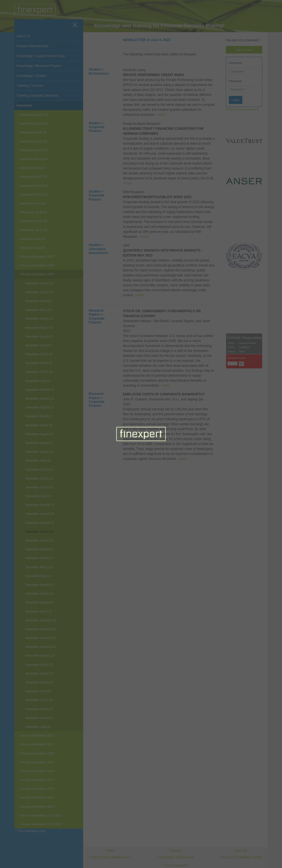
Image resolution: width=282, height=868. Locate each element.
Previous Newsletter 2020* (37, 753)
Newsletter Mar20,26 (34, 150)
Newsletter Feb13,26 (34, 195)
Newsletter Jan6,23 (38, 727)
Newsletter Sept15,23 (40, 407)
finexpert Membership (32, 46)
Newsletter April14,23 (39, 602)
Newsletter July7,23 (38, 496)
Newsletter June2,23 (39, 540)
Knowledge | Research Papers (39, 66)
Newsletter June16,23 (40, 523)
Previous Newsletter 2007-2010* (41, 824)
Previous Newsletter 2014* (37, 807)
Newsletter (24, 106)
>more (161, 115)
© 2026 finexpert (175, 866)
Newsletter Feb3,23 (38, 691)
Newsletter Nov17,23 (39, 328)
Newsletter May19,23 (39, 558)
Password (235, 81)
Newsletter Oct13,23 (39, 372)
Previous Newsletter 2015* (37, 797)
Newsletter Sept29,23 (40, 390)
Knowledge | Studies (32, 76)
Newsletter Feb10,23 (39, 682)
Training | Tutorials (30, 86)
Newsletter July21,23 (39, 478)
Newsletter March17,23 (41, 638)
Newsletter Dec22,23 (39, 283)
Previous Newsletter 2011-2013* (41, 815)
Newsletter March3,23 (40, 656)
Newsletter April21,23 (39, 594)
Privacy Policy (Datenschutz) (110, 857)
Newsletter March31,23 (41, 620)
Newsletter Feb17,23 (39, 673)
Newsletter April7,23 (39, 611)
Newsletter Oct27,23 (39, 354)
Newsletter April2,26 (33, 132)
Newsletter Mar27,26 (34, 141)
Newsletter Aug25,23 (39, 434)
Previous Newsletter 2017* (37, 780)
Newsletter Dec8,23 (38, 301)
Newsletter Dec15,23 (39, 292)
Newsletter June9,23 (39, 532)
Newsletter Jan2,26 (32, 248)
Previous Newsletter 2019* (37, 762)
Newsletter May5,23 (38, 576)
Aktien (231, 477)
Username (235, 63)
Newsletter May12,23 (39, 567)
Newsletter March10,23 (41, 647)
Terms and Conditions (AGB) (241, 857)
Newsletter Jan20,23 (39, 709)
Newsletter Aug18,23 (39, 443)
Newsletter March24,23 (41, 629)
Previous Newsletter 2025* (37, 257)
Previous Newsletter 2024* (37, 265)
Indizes (232, 485)
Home (110, 851)
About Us (23, 36)
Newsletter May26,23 (39, 549)
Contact (175, 851)
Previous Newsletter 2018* (37, 771)
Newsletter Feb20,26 (34, 186)
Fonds (231, 481)
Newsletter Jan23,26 (33, 221)
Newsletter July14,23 (39, 487)
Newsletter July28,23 (39, 470)
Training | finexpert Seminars (38, 96)
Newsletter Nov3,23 (38, 345)
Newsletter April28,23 (39, 585)
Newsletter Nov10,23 (39, 336)
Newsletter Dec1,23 (38, 310)
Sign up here (244, 50)
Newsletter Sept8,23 (39, 416)
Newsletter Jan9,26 (32, 239)
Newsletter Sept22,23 (40, 398)
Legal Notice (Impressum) (175, 857)
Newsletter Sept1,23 (39, 425)
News (242, 485)
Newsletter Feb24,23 (39, 665)
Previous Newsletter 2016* (37, 789)
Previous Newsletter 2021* (37, 744)
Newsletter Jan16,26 (33, 230)
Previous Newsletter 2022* (37, 735)
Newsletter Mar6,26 (33, 168)
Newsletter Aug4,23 (38, 460)
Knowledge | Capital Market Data (41, 56)
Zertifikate (245, 481)
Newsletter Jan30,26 (33, 212)
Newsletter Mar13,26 (34, 159)
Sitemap (241, 851)
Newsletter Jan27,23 (39, 700)
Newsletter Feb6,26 (33, 203)
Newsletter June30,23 (40, 505)
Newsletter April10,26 (34, 123)
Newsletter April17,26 (34, 115)
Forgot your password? (243, 109)
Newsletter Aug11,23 (39, 452)
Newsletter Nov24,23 (39, 319)
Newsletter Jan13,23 (39, 718)
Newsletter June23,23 (40, 514)
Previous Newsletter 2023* (37, 274)
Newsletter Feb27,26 (34, 177)
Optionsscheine (248, 477)
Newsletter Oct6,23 (38, 381)
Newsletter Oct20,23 (39, 363)
